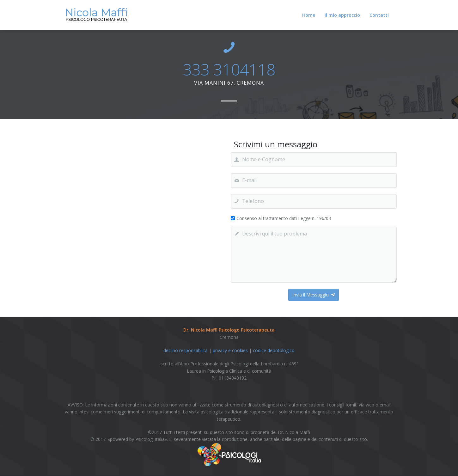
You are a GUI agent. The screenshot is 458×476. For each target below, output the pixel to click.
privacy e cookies (230, 350)
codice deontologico (274, 350)
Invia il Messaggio (314, 295)
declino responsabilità (186, 350)
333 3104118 (229, 70)
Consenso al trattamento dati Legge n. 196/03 (284, 218)
